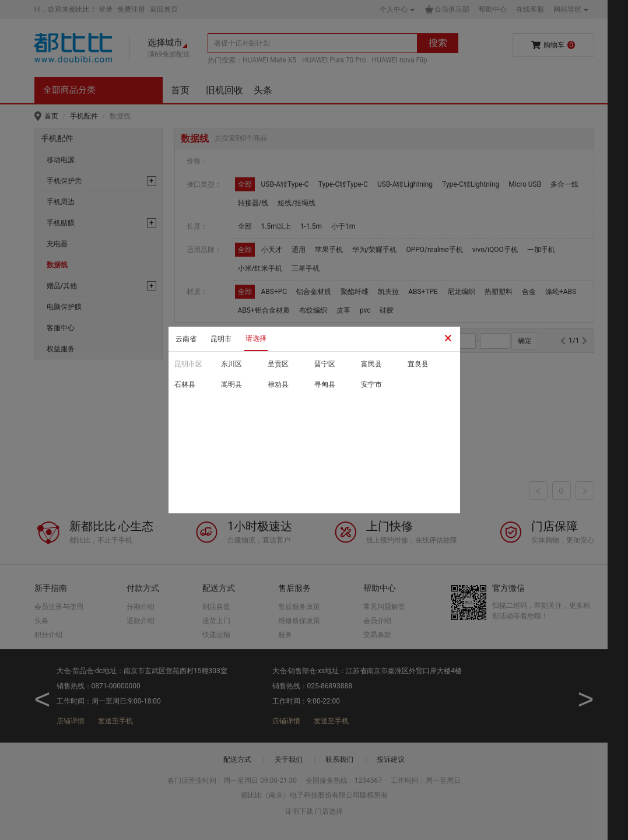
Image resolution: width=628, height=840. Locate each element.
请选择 (256, 338)
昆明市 (221, 339)
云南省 (186, 339)
